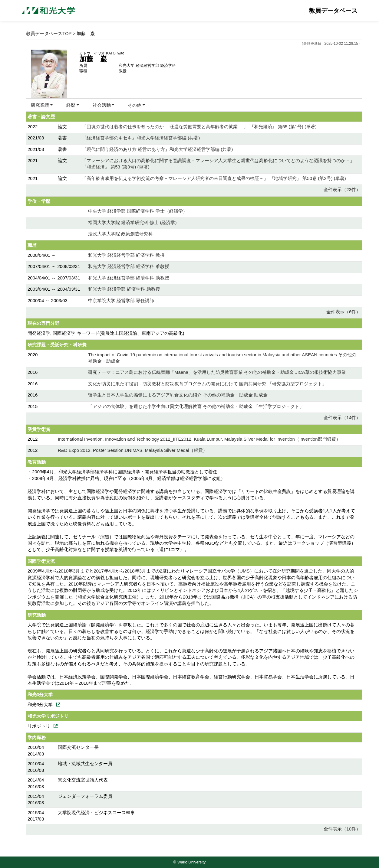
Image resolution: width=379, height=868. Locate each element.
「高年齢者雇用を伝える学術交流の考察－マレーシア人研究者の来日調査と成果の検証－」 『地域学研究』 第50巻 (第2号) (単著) (214, 178)
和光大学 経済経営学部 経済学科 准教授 (129, 266)
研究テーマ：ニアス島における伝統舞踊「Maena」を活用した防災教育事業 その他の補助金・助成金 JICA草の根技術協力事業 (217, 372)
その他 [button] (135, 105)
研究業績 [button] (40, 105)
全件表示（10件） (342, 829)
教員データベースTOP (49, 33)
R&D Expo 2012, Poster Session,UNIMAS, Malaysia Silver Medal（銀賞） (133, 450)
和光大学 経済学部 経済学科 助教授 (124, 289)
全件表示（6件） (343, 312)
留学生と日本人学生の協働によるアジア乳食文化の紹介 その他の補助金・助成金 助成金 (178, 395)
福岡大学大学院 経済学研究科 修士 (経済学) (132, 222)
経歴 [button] (71, 105)
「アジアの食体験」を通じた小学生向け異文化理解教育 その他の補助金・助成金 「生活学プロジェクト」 (196, 406)
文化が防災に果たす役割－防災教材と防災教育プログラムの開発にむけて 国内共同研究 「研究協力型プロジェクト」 (207, 384)
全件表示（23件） (342, 189)
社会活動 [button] (102, 105)
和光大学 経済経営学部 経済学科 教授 (126, 255)
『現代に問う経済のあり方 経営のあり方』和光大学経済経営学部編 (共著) (157, 149)
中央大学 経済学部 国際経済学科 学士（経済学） (138, 211)
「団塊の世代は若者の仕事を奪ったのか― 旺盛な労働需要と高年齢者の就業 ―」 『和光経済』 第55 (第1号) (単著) (199, 127)
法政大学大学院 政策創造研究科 (120, 234)
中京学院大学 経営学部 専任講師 (121, 300)
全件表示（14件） (342, 418)
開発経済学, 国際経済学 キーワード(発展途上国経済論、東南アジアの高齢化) (106, 333)
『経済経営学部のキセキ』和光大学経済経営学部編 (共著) (141, 138)
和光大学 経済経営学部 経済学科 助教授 (129, 278)
